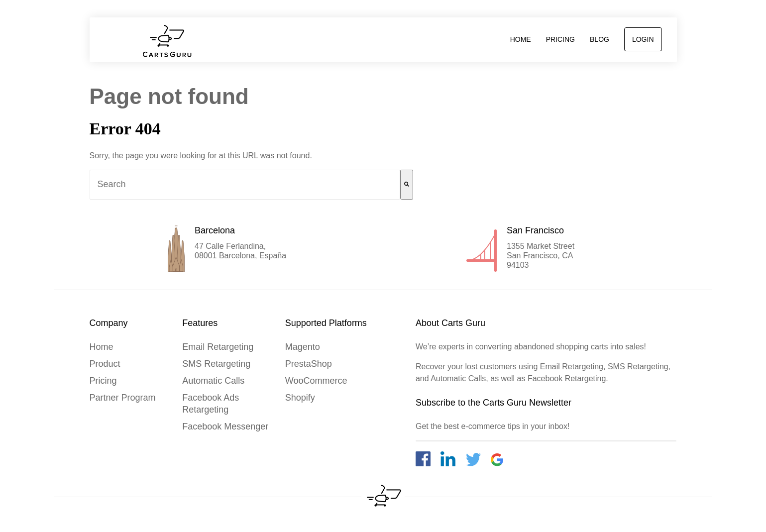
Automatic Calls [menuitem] (213, 381)
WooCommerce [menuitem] (316, 381)
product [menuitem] (105, 364)
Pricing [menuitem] (560, 39)
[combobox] (245, 185)
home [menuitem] (521, 39)
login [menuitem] (643, 39)
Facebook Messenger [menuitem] (225, 426)
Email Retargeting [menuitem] (218, 347)
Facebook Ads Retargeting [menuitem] (211, 404)
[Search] (407, 185)
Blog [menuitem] (600, 39)
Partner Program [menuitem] (123, 398)
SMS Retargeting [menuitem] (216, 364)
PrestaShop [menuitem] (309, 364)
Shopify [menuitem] (300, 398)
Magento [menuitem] (303, 347)
